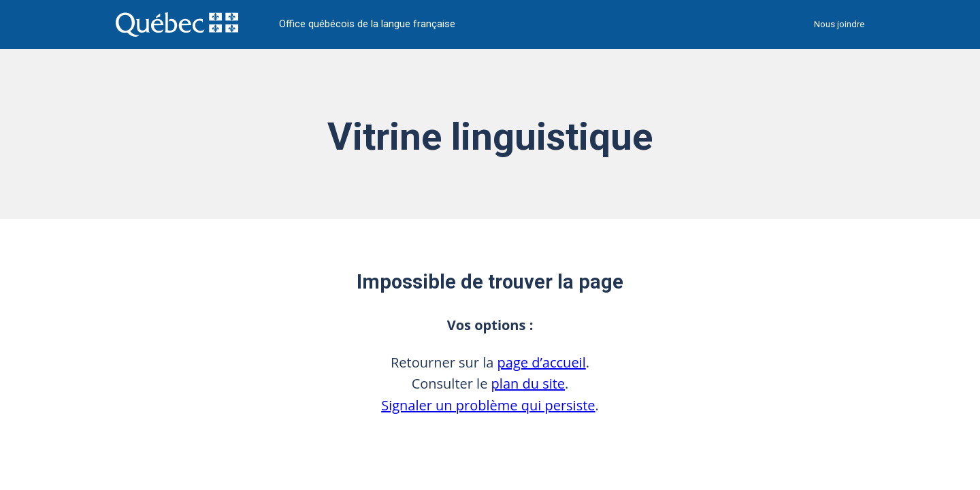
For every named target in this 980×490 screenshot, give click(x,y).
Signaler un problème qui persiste (488, 405)
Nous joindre (839, 24)
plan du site (528, 383)
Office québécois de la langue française (367, 24)
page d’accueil (542, 362)
